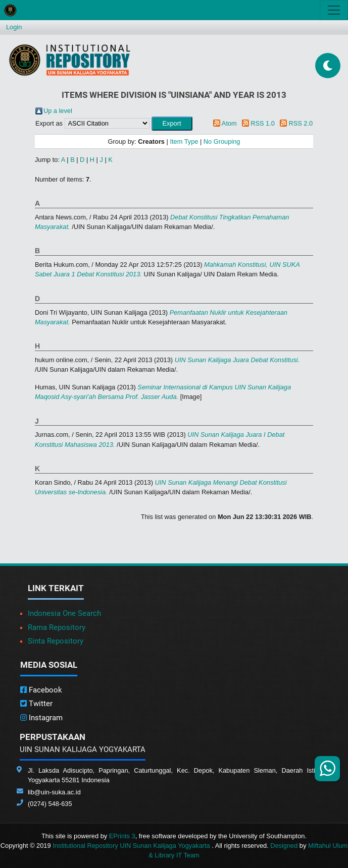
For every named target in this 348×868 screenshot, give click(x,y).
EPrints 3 (122, 836)
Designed (284, 846)
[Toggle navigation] (334, 10)
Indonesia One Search (64, 613)
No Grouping (222, 141)
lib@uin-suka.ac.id (54, 792)
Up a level (58, 111)
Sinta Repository (56, 641)
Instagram (41, 718)
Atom (229, 123)
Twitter (36, 704)
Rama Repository (57, 627)
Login (14, 27)
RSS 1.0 (263, 123)
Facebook (41, 690)
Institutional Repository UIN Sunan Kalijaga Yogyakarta (132, 846)
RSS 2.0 (301, 123)
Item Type (184, 141)
